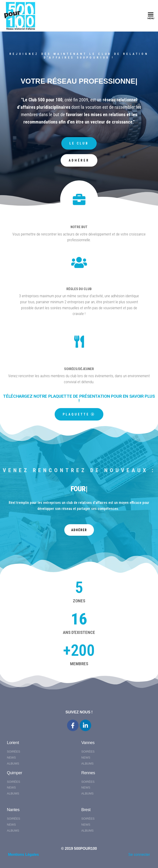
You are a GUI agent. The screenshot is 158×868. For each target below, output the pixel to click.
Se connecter (139, 855)
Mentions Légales (23, 855)
